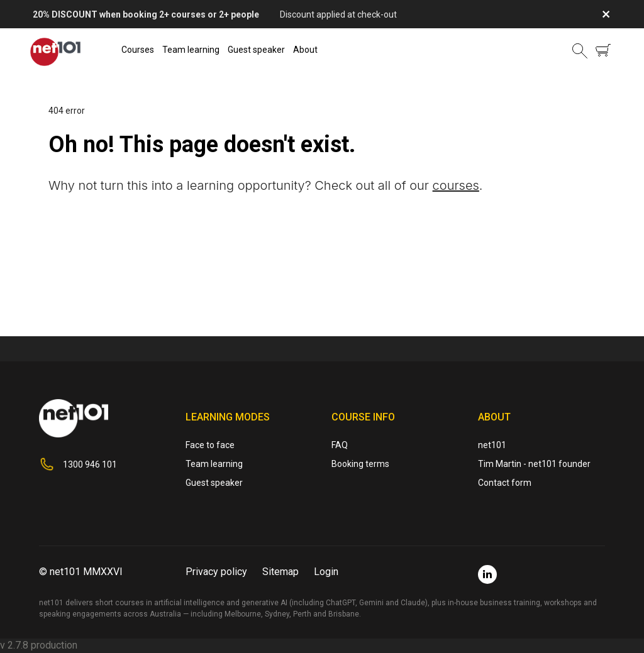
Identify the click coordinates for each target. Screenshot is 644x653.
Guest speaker (256, 50)
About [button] (305, 50)
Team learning (191, 50)
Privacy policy (216, 572)
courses (456, 185)
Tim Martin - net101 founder (534, 464)
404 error (67, 111)
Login (326, 572)
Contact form (505, 483)
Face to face (210, 445)
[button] (580, 50)
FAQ (340, 445)
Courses (138, 50)
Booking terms (360, 464)
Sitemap (280, 572)
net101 (492, 445)
